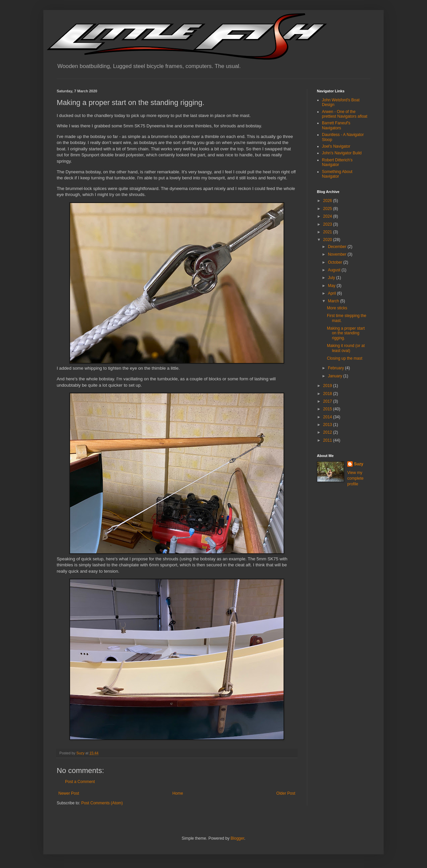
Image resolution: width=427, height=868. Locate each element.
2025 (328, 209)
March (334, 301)
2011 (328, 440)
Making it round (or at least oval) (346, 348)
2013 (328, 425)
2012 (328, 432)
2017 (328, 401)
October (336, 262)
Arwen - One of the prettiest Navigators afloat (345, 114)
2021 (328, 232)
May (332, 286)
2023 (328, 224)
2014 (328, 417)
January (336, 376)
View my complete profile (355, 478)
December (338, 247)
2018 (328, 394)
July (332, 278)
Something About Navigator (337, 174)
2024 (328, 216)
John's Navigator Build (342, 153)
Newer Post (69, 793)
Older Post (286, 793)
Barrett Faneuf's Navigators (336, 125)
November (338, 254)
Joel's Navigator (336, 146)
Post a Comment (80, 782)
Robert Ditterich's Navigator (337, 162)
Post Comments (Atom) (102, 803)
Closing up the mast (345, 358)
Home (178, 793)
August (335, 270)
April (332, 293)
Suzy (359, 464)
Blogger (237, 838)
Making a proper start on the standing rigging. (346, 333)
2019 (328, 386)
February (336, 368)
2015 (328, 409)
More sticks (337, 308)
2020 (328, 240)
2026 (328, 201)
